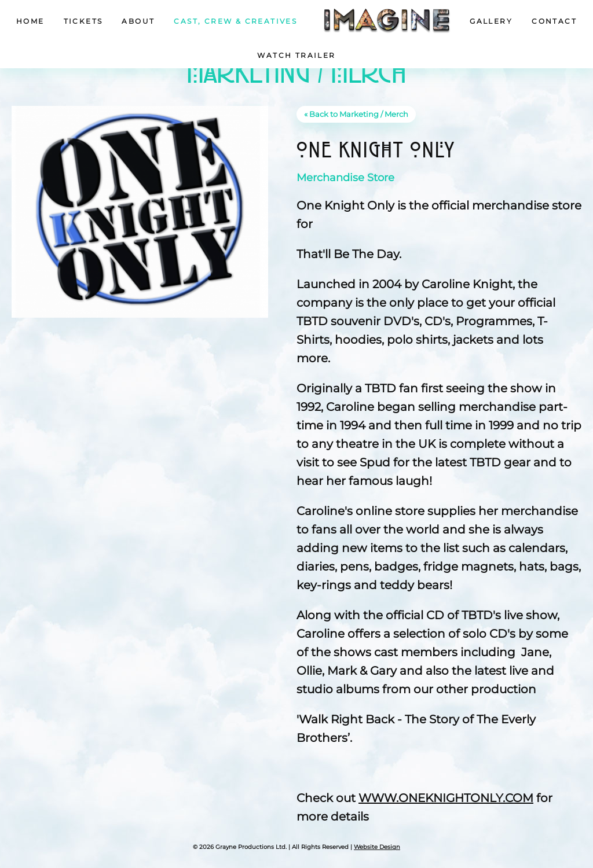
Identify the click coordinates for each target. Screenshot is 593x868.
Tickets (83, 21)
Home (30, 21)
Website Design (377, 847)
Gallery (491, 21)
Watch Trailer (296, 55)
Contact (554, 21)
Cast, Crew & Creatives (235, 21)
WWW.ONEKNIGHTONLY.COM (446, 798)
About (138, 21)
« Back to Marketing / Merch (356, 114)
